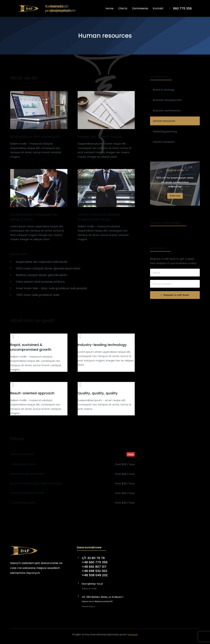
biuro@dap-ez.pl (92, 587)
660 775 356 (190, 10)
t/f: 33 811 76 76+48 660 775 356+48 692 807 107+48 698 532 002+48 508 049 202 (95, 570)
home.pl (133, 638)
